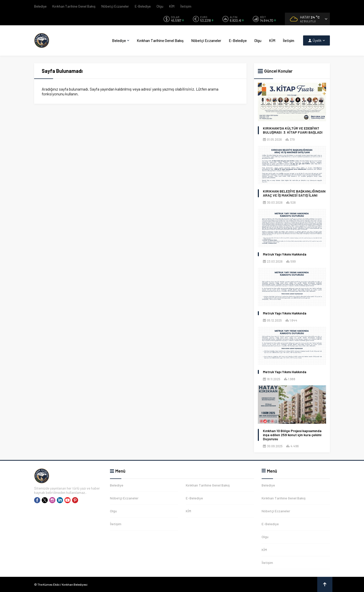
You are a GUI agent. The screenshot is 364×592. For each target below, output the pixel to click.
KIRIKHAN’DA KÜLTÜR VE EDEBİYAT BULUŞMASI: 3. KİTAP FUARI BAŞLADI (293, 130)
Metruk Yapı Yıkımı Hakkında (285, 254)
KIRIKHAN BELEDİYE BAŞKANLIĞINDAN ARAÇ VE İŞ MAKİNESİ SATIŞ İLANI (294, 193)
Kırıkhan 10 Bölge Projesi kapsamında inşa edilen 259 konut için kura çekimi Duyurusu (292, 435)
